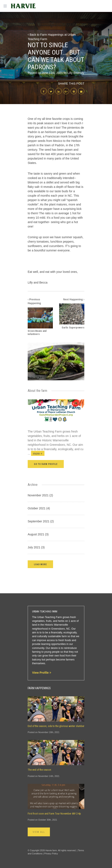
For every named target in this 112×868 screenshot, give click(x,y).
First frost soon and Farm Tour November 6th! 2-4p (54, 814)
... (36, 454)
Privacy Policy (51, 854)
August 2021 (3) (38, 534)
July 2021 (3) (36, 547)
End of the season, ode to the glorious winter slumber (56, 726)
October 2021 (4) (39, 508)
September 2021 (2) (41, 521)
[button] (40, 564)
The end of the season (39, 770)
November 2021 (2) (40, 495)
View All (39, 832)
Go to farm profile (46, 464)
